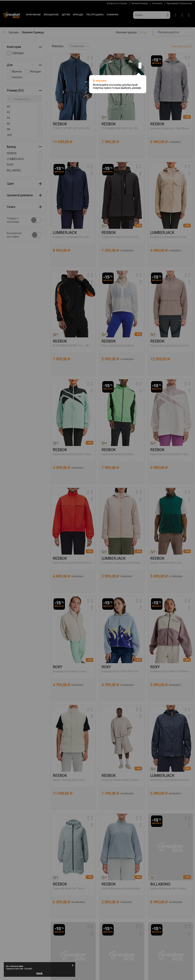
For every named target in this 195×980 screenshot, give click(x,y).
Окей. (40, 973)
